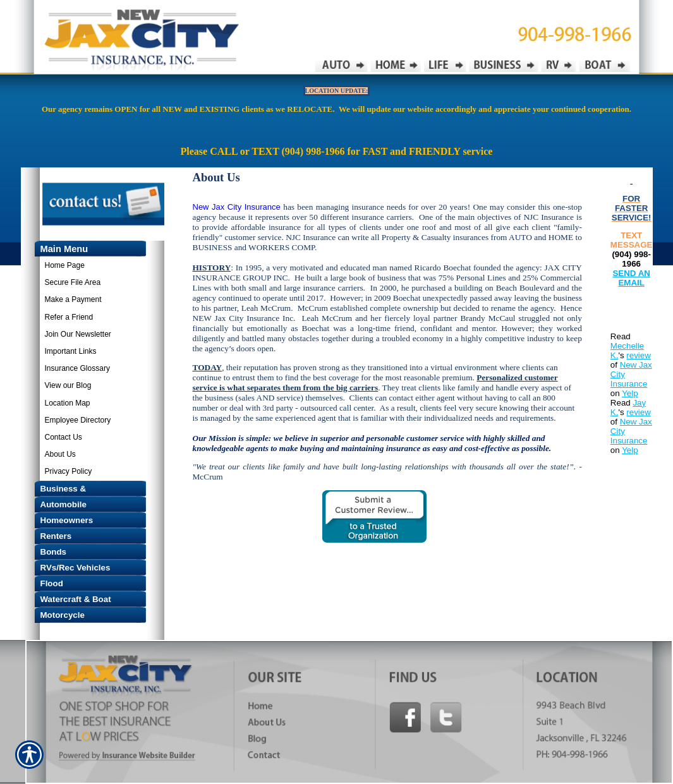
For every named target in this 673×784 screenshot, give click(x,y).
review (639, 355)
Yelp (630, 393)
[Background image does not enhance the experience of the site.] (84, 249)
